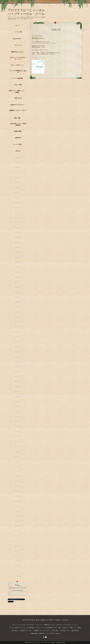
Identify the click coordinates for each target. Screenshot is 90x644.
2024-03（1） (18, 232)
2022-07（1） (18, 287)
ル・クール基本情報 (17, 78)
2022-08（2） (18, 282)
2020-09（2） (18, 371)
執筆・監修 (17, 118)
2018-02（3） (18, 521)
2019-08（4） (18, 436)
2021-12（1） (18, 307)
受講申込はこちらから (17, 52)
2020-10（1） (18, 366)
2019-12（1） (18, 416)
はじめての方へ (17, 39)
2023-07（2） (18, 257)
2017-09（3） (18, 546)
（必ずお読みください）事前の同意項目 (18, 124)
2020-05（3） (18, 391)
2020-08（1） (18, 376)
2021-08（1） (18, 322)
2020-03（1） (18, 401)
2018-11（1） (18, 481)
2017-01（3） (18, 571)
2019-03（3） (18, 461)
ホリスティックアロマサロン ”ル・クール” (18, 58)
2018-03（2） (18, 516)
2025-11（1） (18, 172)
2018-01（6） (18, 526)
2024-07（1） (18, 222)
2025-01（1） (18, 192)
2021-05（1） (18, 332)
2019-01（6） (18, 471)
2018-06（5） (18, 501)
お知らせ (18, 151)
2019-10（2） (18, 426)
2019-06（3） (18, 446)
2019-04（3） (18, 456)
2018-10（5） (18, 486)
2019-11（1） (18, 421)
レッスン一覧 (18, 32)
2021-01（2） (18, 352)
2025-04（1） (18, 182)
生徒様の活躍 (17, 131)
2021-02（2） (18, 347)
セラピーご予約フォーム (17, 65)
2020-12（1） (18, 357)
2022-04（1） (18, 297)
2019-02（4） (18, 466)
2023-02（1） (18, 267)
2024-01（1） (18, 242)
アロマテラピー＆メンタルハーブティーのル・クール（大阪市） (42, 643)
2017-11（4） (18, 536)
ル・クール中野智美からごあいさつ (18, 72)
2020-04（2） (18, 396)
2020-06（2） (18, 386)
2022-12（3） (18, 277)
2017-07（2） (18, 556)
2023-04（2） (18, 262)
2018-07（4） (18, 496)
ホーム (17, 25)
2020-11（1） (18, 361)
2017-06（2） (18, 561)
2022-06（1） (18, 292)
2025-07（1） (18, 177)
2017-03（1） (18, 566)
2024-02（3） (18, 237)
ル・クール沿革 (17, 144)
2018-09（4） (18, 491)
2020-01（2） (18, 411)
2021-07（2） (18, 327)
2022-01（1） (18, 302)
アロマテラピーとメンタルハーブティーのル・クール (45, 620)
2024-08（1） (18, 217)
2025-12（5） (18, 167)
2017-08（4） (18, 551)
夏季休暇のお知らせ (38, 38)
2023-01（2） (18, 272)
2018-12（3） (18, 476)
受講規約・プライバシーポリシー (18, 111)
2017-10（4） (18, 541)
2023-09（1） (18, 252)
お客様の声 (18, 138)
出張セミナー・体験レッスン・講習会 (17, 92)
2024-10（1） (18, 207)
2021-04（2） (18, 337)
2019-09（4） (18, 431)
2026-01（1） (18, 162)
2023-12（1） (18, 247)
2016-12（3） (18, 575)
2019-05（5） (18, 451)
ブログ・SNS (18, 85)
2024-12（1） (18, 197)
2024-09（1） (18, 212)
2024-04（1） (18, 227)
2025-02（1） (18, 187)
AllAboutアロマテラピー (17, 105)
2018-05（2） (18, 506)
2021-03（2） (18, 342)
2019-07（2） (18, 441)
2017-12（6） (18, 531)
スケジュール (18, 45)
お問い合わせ (18, 98)
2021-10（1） (18, 312)
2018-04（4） (18, 511)
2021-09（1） (18, 317)
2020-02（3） (18, 406)
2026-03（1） (18, 157)
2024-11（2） (18, 202)
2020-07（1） (18, 381)
